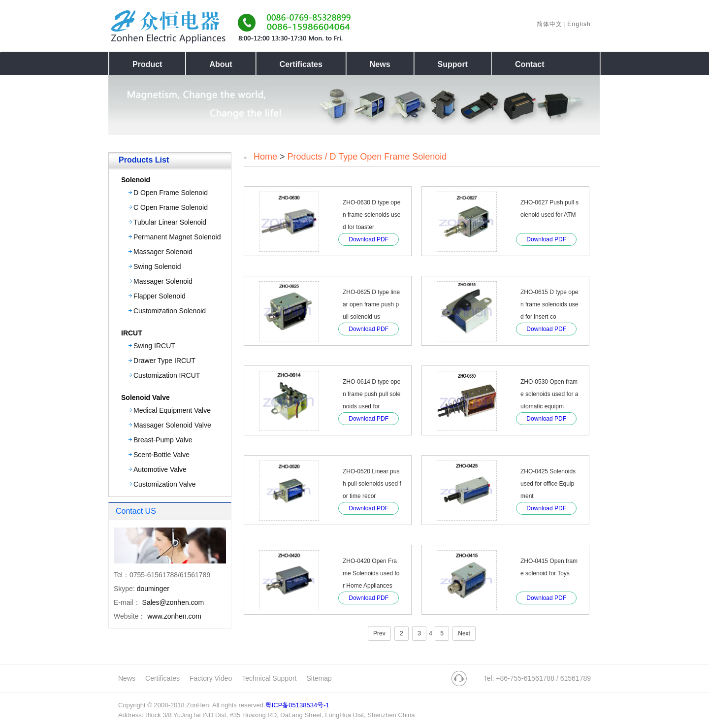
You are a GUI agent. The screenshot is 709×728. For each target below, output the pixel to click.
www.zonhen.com (174, 616)
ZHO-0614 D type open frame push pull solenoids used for (371, 394)
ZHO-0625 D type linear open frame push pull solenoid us (371, 304)
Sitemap (319, 678)
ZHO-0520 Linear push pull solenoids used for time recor (372, 484)
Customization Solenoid (170, 311)
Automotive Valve (160, 469)
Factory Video (211, 678)
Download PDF (369, 239)
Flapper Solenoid (160, 296)
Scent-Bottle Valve (161, 455)
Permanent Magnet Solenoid (177, 237)
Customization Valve (165, 484)
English (579, 24)
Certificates (162, 678)
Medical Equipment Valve (172, 410)
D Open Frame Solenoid (171, 193)
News (127, 678)
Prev (379, 633)
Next (464, 633)
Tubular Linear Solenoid (170, 222)
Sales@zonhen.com (173, 602)
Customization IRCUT (167, 375)
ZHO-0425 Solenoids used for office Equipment (548, 484)
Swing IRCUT (154, 346)
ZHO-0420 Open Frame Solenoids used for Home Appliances (371, 573)
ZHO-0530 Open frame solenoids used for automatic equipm (549, 394)
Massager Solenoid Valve (172, 425)
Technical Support (269, 678)
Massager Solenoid (163, 252)
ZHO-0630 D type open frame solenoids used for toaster (371, 215)
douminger (153, 589)
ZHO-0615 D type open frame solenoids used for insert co (549, 304)
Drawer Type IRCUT (164, 361)
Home (265, 157)
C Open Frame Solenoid (171, 207)
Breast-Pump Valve (163, 440)
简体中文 (550, 24)
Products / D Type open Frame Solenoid (367, 157)
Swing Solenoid (157, 266)
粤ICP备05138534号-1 (297, 705)
